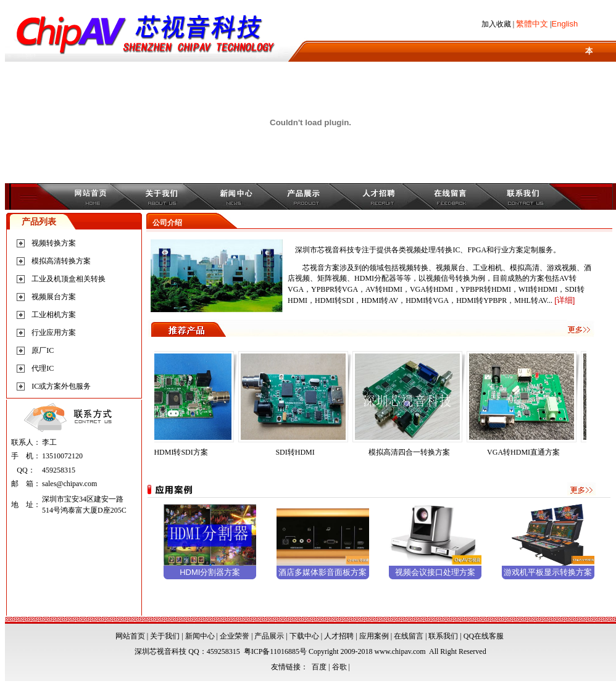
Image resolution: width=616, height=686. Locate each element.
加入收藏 (496, 24)
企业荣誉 (235, 636)
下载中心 (304, 636)
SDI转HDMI (299, 452)
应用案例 (374, 636)
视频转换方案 (54, 243)
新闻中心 (200, 636)
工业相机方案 (54, 315)
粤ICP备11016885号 (275, 651)
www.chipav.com (400, 651)
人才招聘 (339, 636)
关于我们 (165, 636)
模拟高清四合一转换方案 (414, 452)
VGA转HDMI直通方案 (528, 452)
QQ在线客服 (484, 636)
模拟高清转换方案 (61, 261)
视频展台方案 (54, 297)
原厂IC (43, 350)
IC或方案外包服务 (61, 386)
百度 (319, 667)
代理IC (43, 368)
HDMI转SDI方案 (185, 452)
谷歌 (339, 667)
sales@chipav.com (69, 484)
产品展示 (269, 636)
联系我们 (443, 636)
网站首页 (130, 636)
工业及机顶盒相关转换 (69, 279)
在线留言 (409, 636)
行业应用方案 (54, 333)
